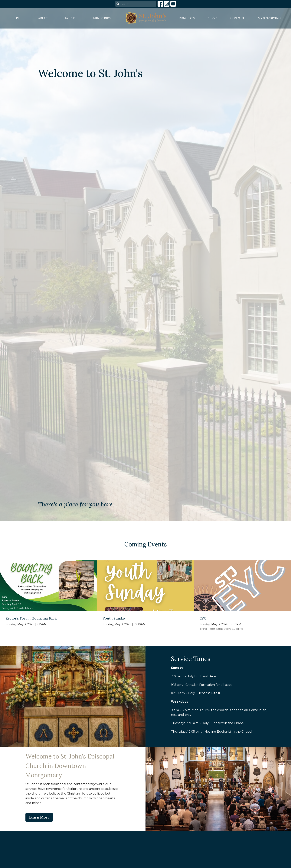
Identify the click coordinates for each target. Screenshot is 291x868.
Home (17, 18)
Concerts (187, 18)
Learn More (39, 817)
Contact (237, 18)
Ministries (102, 18)
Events (71, 18)
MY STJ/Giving (269, 18)
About (43, 18)
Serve (213, 18)
